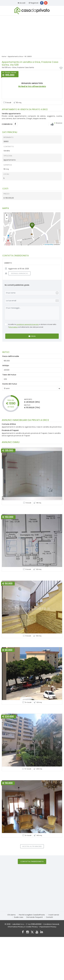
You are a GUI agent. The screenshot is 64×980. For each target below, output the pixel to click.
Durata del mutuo (10, 384)
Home (4, 57)
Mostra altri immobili (32, 847)
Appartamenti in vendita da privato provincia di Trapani (24, 434)
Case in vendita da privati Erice (49, 427)
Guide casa (19, 918)
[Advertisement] (32, 34)
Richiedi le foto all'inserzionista (32, 87)
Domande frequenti (35, 918)
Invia (32, 337)
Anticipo (6, 366)
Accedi (22, 3)
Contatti (49, 918)
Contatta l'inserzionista (32, 862)
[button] (32, 226)
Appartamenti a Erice (15, 57)
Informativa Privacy (16, 927)
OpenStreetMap (49, 245)
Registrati (34, 3)
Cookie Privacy (32, 927)
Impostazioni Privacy (48, 927)
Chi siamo (11, 915)
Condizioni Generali (51, 925)
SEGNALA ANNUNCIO (18, 274)
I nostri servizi (54, 915)
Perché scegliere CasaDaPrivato (32, 915)
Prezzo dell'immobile (11, 357)
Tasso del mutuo (9, 375)
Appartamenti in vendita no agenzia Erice (19, 427)
